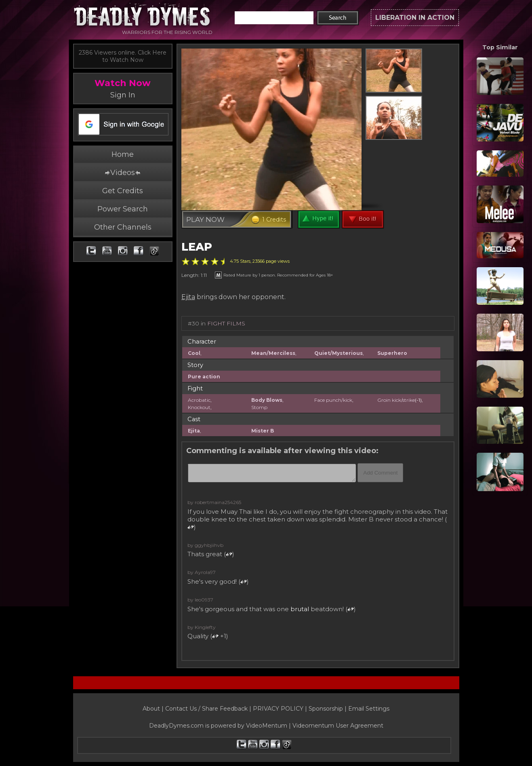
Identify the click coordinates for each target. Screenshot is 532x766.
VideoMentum (267, 726)
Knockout (199, 407)
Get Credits (123, 191)
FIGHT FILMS (226, 323)
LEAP (197, 247)
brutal (300, 609)
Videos (123, 173)
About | (154, 709)
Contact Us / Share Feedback (206, 709)
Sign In (123, 95)
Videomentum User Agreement (338, 726)
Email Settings (369, 709)
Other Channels (123, 227)
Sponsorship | (328, 709)
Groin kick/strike (396, 400)
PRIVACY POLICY (278, 709)
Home (123, 154)
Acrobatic (199, 400)
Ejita (188, 297)
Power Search (123, 209)
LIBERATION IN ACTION (415, 18)
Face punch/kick (333, 400)
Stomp (259, 407)
